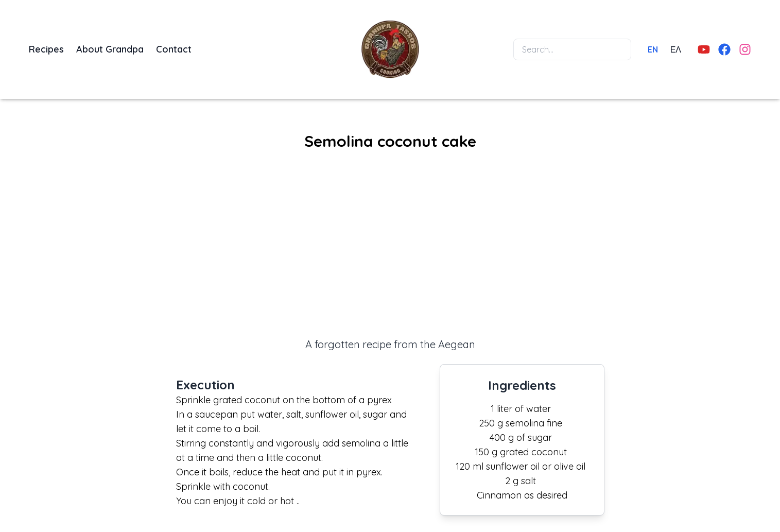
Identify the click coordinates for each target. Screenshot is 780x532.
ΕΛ (676, 49)
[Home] (390, 49)
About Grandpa (110, 49)
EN (653, 49)
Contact (174, 49)
